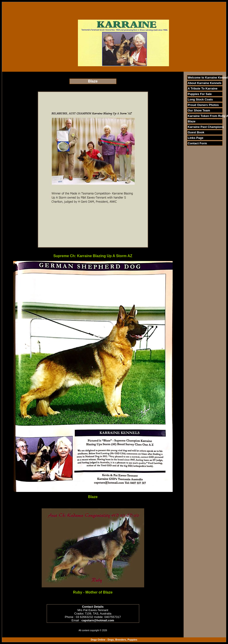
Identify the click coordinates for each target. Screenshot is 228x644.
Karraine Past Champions (206, 127)
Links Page (196, 138)
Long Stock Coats (200, 99)
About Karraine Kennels (205, 83)
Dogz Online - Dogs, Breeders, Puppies (114, 640)
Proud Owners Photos (203, 105)
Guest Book (196, 132)
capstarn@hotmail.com (98, 620)
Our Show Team (199, 110)
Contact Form (197, 143)
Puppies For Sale (200, 94)
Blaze (192, 121)
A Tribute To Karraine (203, 88)
